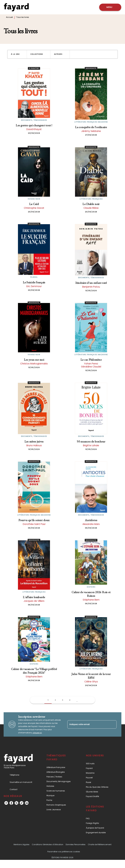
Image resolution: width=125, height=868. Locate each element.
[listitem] (6, 803)
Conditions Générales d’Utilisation (48, 844)
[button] (17, 54)
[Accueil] (16, 7)
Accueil (9, 17)
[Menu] (110, 7)
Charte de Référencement (100, 844)
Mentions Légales (22, 844)
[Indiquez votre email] (88, 724)
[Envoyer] (113, 724)
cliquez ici (37, 733)
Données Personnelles (76, 844)
